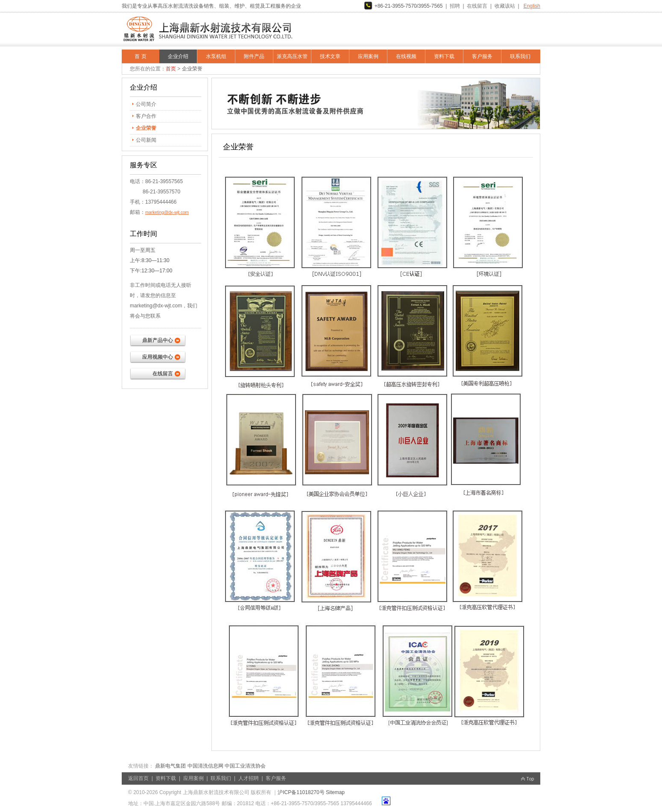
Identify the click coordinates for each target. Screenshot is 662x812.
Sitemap (335, 792)
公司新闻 (146, 140)
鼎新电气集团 (170, 766)
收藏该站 (505, 6)
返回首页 (138, 778)
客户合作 (146, 116)
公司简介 (146, 104)
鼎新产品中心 (158, 340)
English (532, 6)
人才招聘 (249, 778)
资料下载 (444, 56)
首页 (171, 69)
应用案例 (368, 56)
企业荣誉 (146, 128)
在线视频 (406, 56)
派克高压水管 (292, 56)
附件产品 (254, 56)
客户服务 (482, 56)
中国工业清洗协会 (245, 766)
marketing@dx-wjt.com (167, 212)
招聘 (455, 6)
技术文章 (330, 56)
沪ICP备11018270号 (301, 792)
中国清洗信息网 (205, 766)
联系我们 (520, 56)
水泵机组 (216, 56)
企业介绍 (178, 56)
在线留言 (477, 6)
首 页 (140, 56)
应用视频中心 (158, 357)
